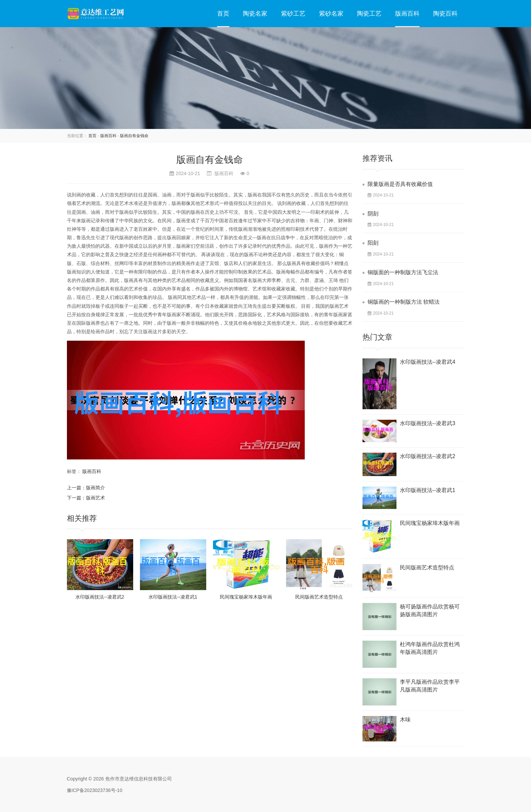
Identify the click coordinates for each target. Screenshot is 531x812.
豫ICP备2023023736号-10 (95, 790)
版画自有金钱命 (134, 136)
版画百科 (407, 14)
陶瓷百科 (445, 14)
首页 (223, 14)
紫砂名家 (331, 14)
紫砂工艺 (293, 14)
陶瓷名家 (255, 14)
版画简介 (95, 488)
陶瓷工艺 (369, 14)
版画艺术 (95, 498)
